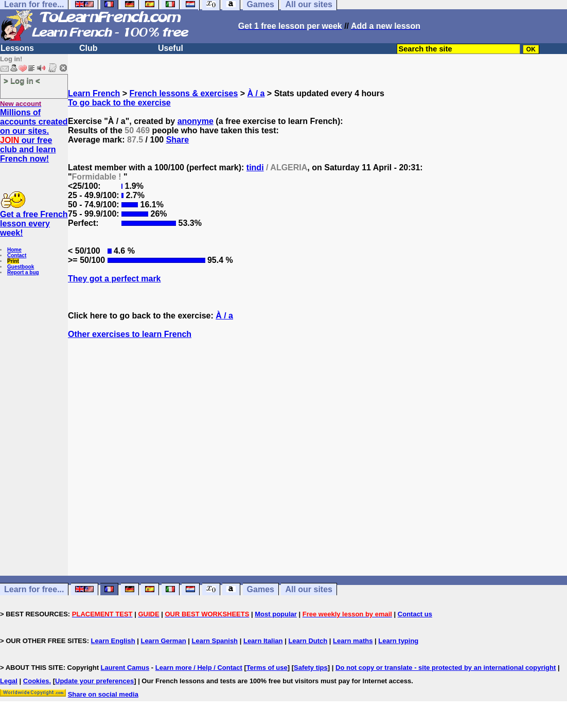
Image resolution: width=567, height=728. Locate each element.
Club (88, 48)
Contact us (415, 614)
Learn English (113, 641)
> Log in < (22, 81)
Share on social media (103, 694)
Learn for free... (34, 589)
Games (261, 589)
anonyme (196, 121)
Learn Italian (263, 641)
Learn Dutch (308, 641)
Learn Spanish (215, 641)
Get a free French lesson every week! (34, 224)
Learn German (163, 641)
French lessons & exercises (184, 93)
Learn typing (398, 641)
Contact (17, 255)
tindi (255, 167)
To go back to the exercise (119, 103)
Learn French (94, 93)
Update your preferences (94, 681)
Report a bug (23, 272)
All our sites (309, 589)
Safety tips (311, 668)
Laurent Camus (125, 668)
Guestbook (21, 267)
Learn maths (353, 641)
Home (14, 250)
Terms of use (267, 668)
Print (13, 261)
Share (178, 140)
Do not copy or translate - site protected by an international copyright (446, 668)
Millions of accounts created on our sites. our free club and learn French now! (34, 136)
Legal (9, 681)
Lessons (17, 48)
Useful (171, 48)
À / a (256, 93)
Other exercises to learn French (130, 334)
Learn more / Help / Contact (199, 668)
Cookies (36, 681)
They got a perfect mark (114, 279)
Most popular (276, 614)
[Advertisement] (317, 476)
